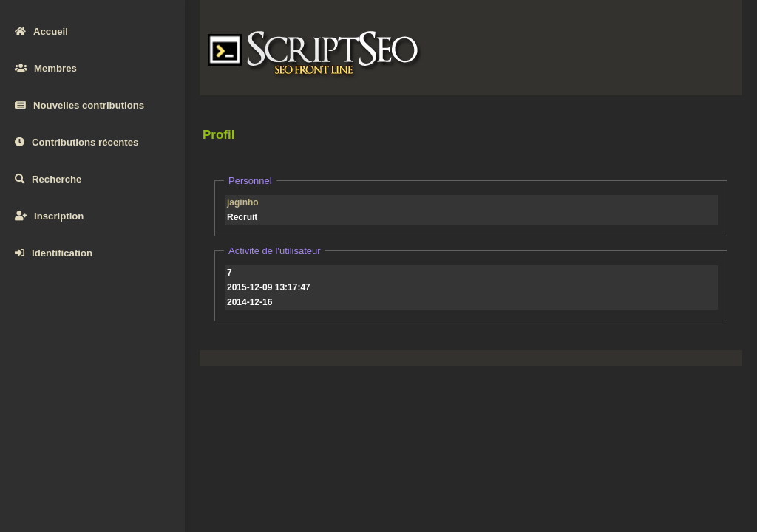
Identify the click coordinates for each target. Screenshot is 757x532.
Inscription (49, 216)
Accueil (41, 31)
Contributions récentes (77, 142)
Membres (46, 68)
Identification (54, 253)
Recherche (48, 179)
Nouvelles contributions (79, 105)
